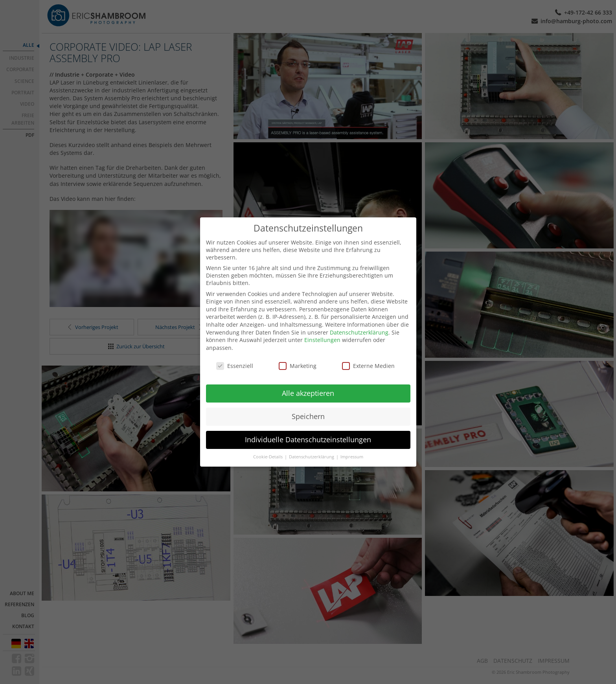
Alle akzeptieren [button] (308, 393)
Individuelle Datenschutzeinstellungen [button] (308, 439)
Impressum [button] (352, 457)
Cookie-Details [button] (268, 457)
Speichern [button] (308, 416)
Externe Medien (368, 366)
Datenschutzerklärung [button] (312, 457)
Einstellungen (322, 340)
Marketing (298, 366)
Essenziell (235, 366)
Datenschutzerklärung (359, 332)
